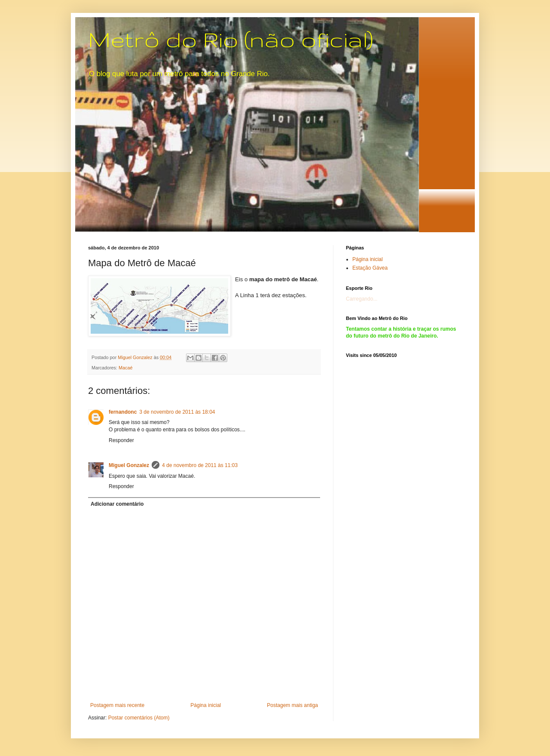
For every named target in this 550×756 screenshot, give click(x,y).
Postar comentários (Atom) (139, 718)
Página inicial (206, 705)
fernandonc (123, 412)
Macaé (125, 368)
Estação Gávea (370, 268)
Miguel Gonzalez (129, 465)
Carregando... (362, 299)
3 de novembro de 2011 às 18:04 (177, 412)
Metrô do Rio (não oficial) (231, 39)
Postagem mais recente (117, 705)
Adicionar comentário (117, 504)
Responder (121, 440)
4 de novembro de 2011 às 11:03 (200, 465)
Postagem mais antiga (292, 705)
